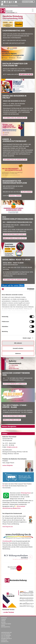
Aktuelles (4, 618)
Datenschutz (5, 642)
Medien (3, 625)
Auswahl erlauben (18, 348)
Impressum (4, 640)
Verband (4, 619)
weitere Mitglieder (8, 465)
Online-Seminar (27, 192)
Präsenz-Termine (15, 196)
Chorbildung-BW (7, 541)
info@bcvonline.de (26, 74)
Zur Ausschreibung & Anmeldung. (15, 384)
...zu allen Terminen (8, 612)
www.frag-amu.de (8, 527)
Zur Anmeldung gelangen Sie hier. (15, 118)
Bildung (3, 622)
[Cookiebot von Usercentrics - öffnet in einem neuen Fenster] (27, 289)
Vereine (3, 621)
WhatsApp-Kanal (26, 493)
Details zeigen (27, 338)
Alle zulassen (18, 343)
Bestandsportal (6, 627)
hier (4, 486)
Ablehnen (18, 354)
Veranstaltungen (6, 624)
